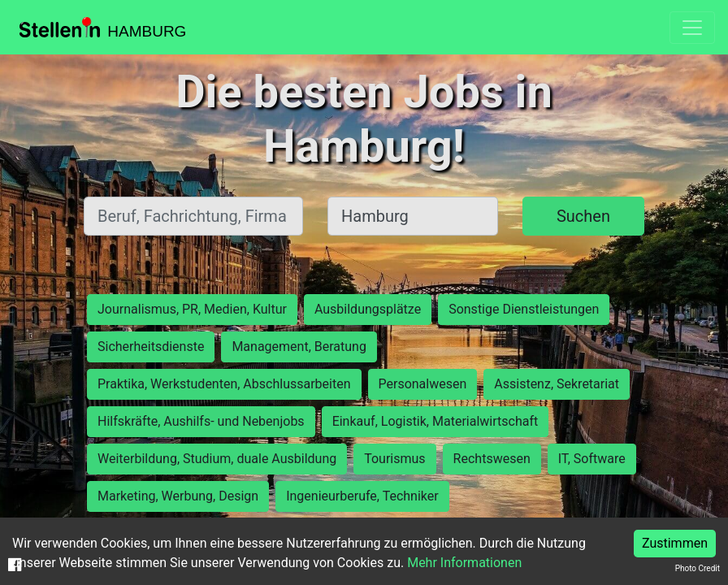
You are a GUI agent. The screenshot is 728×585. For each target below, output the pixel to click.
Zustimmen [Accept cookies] (675, 543)
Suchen (583, 216)
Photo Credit (698, 568)
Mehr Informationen (464, 563)
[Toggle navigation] (692, 28)
